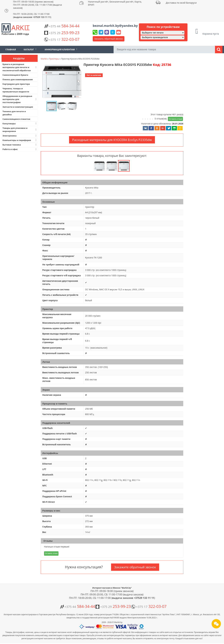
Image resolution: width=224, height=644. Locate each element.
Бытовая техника (20, 145)
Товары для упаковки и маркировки (20, 130)
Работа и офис (20, 149)
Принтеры (54, 59)
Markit (44, 59)
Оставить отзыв (175, 119)
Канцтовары (20, 124)
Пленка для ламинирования (18, 79)
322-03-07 (62, 39)
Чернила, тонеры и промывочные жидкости (16, 90)
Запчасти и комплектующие (18, 107)
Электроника (20, 136)
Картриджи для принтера (16, 84)
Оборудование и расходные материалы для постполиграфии (20, 99)
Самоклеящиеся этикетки (16, 119)
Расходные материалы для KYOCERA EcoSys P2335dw (112, 140)
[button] (61, 82)
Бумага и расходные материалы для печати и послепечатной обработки (20, 67)
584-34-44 (62, 26)
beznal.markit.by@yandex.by (115, 26)
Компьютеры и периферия (20, 140)
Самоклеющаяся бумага (15, 75)
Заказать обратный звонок (109, 39)
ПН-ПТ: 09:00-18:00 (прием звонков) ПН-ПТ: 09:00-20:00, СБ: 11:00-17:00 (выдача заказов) (37, 5)
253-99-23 (62, 33)
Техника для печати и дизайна (14, 113)
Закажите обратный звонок (135, 567)
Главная (11, 49)
